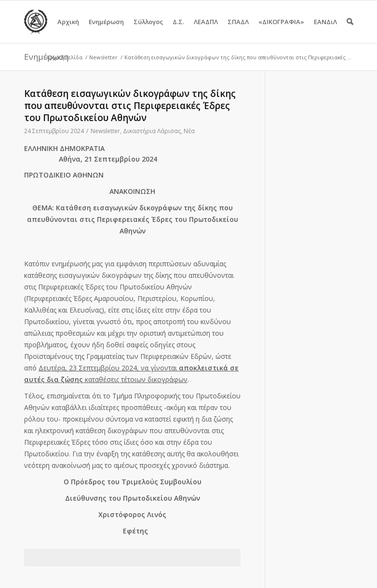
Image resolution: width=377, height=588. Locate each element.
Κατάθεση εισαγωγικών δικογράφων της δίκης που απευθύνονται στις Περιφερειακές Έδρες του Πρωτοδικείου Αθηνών (130, 106)
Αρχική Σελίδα (64, 57)
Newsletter (103, 57)
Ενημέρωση (106, 30)
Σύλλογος (148, 30)
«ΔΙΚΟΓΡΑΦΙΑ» (281, 30)
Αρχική (68, 30)
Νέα (189, 131)
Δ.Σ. (178, 30)
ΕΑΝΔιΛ (325, 30)
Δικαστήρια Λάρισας (152, 131)
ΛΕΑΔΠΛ (206, 30)
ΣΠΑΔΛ (238, 30)
